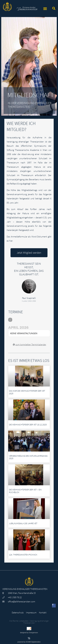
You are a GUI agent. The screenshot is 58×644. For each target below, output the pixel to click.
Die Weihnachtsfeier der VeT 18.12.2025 (28, 425)
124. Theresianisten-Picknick (23, 555)
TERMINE (16, 312)
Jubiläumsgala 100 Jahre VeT (23, 523)
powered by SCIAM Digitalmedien (29, 642)
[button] (45, 9)
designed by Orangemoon (29, 633)
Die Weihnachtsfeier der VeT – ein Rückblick (25, 491)
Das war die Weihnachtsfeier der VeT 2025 (27, 392)
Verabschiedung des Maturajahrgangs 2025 (28, 457)
